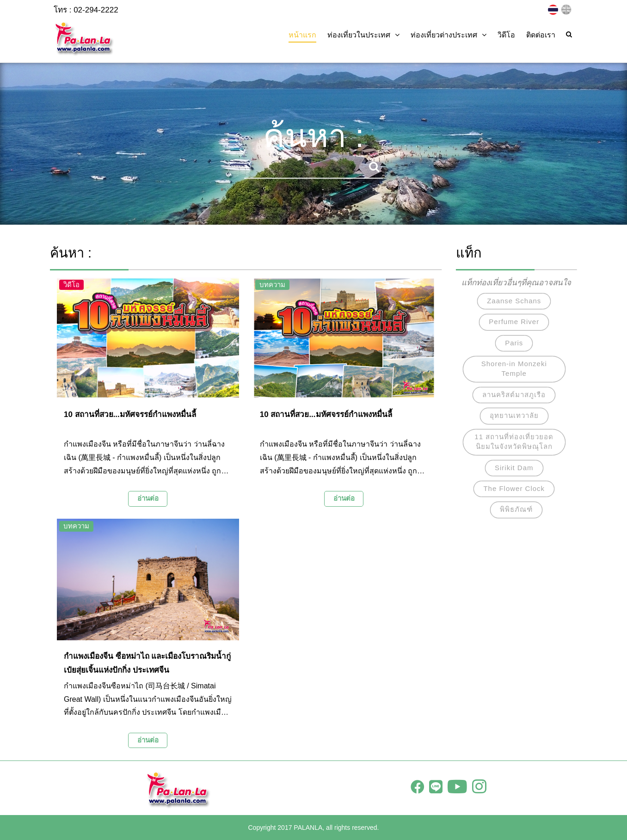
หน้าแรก (302, 35)
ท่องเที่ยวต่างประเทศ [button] (449, 35)
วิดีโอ (506, 35)
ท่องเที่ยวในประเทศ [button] (363, 35)
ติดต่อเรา (541, 35)
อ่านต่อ (148, 498)
